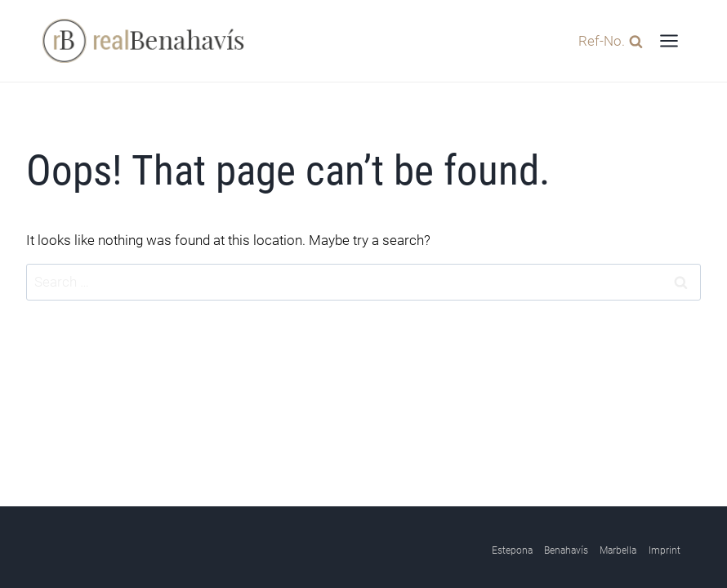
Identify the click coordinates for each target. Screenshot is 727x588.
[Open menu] (669, 40)
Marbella (618, 550)
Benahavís (566, 550)
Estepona (512, 550)
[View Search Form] (607, 40)
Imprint (665, 550)
